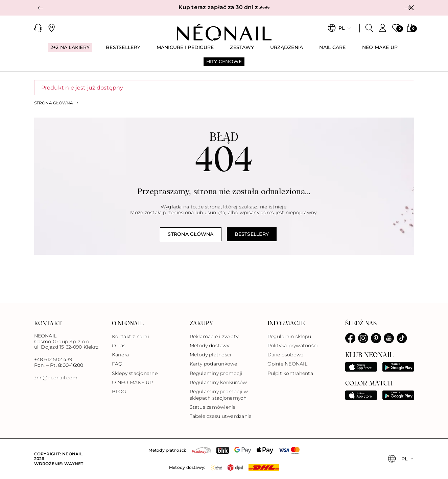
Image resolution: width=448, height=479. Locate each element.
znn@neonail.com (56, 378)
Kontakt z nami (131, 336)
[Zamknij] (411, 8)
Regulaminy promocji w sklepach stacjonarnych (219, 395)
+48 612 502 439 (53, 359)
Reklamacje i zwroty (214, 336)
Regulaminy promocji (216, 373)
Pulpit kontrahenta (290, 373)
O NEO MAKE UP (133, 382)
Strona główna (54, 103)
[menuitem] (70, 50)
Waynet (74, 464)
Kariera (121, 355)
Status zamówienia (213, 407)
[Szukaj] (369, 28)
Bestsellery (252, 234)
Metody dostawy (209, 346)
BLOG (119, 392)
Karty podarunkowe (214, 364)
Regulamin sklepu (289, 336)
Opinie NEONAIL (287, 364)
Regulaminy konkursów (218, 382)
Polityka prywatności (293, 346)
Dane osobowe (286, 355)
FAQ (117, 364)
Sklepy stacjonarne (135, 373)
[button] (41, 8)
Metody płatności (211, 355)
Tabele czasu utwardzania (221, 416)
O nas (119, 346)
